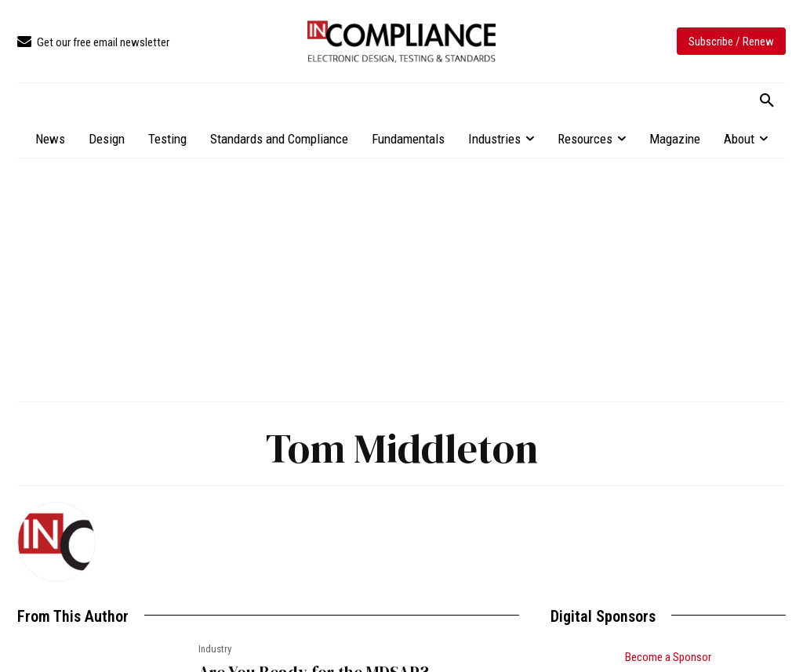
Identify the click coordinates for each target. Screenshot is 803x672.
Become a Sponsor (668, 657)
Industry (215, 649)
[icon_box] (93, 43)
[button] (767, 101)
